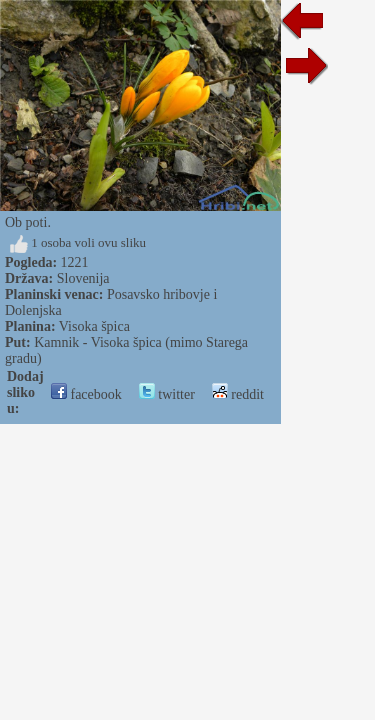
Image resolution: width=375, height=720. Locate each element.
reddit (238, 394)
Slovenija (83, 278)
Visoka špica (94, 326)
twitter (167, 394)
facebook (86, 394)
